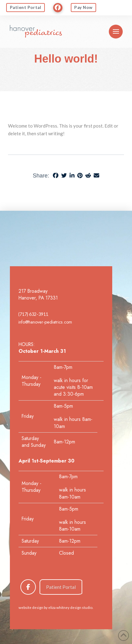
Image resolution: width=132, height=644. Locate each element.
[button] (116, 32)
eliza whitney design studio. (71, 607)
